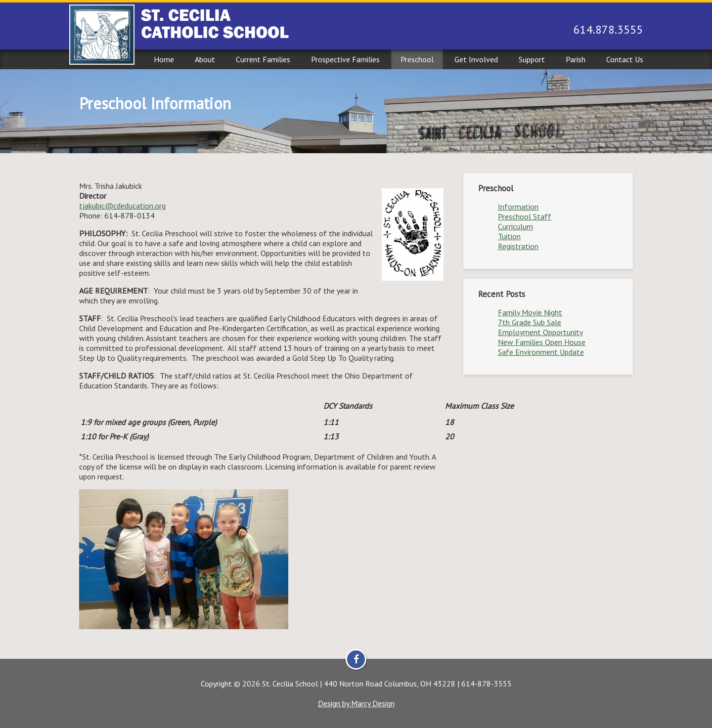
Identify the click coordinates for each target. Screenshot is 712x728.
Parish (576, 59)
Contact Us (625, 59)
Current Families (263, 59)
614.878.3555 (608, 29)
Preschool (417, 59)
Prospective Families (345, 59)
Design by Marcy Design (356, 703)
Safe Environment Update (541, 352)
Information (518, 207)
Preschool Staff (525, 216)
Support (532, 59)
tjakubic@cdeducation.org (122, 206)
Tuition (509, 236)
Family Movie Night (530, 312)
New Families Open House (542, 342)
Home (164, 59)
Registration (518, 246)
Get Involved (476, 59)
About (205, 59)
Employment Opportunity (540, 332)
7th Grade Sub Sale (530, 322)
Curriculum (515, 226)
